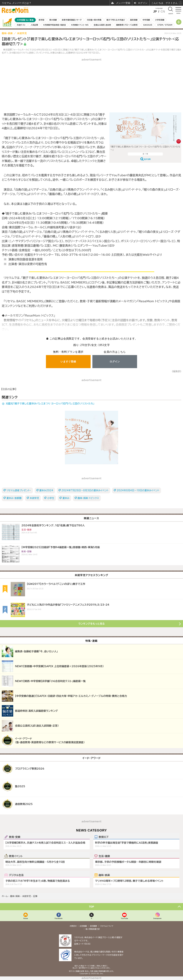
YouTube (124, 918)
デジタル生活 (16, 875)
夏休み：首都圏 (14, 498)
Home (26, 918)
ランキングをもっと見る (91, 624)
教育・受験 (15, 837)
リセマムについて (107, 926)
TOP (92, 907)
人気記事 (34, 25)
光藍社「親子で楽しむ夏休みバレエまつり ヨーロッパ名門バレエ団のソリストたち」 (50, 404)
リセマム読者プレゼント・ (19, 490)
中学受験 (146, 20)
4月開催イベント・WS (80, 25)
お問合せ (73, 926)
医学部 (42, 20)
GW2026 (148, 25)
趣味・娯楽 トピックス (88, 498)
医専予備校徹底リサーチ (72, 20)
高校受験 (134, 20)
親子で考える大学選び (116, 20)
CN (163, 12)
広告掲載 (83, 926)
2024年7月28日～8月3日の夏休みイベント (85, 490)
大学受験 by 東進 (25, 20)
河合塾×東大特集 (94, 20)
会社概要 (93, 926)
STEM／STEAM (165, 25)
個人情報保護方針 (93, 929)
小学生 (51, 498)
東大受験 (53, 20)
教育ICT (104, 837)
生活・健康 (104, 856)
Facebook (59, 918)
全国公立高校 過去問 (102, 25)
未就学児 (34, 498)
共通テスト (21, 25)
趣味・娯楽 (104, 875)
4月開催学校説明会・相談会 (54, 25)
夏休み (66, 498)
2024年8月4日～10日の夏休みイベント (138, 490)
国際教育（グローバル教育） (127, 25)
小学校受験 (160, 20)
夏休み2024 (46, 490)
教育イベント (16, 856)
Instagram (157, 918)
